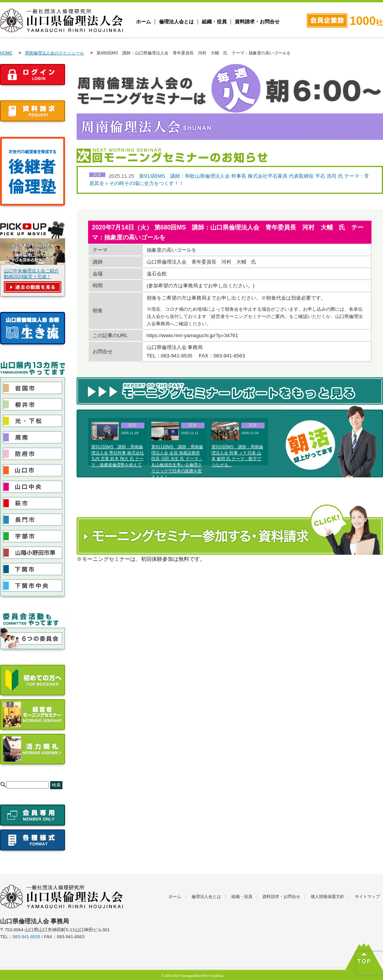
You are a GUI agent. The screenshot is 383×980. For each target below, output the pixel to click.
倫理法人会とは (176, 22)
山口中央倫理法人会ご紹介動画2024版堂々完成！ (31, 274)
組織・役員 (214, 22)
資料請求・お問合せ (257, 22)
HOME (6, 53)
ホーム (143, 22)
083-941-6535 (26, 937)
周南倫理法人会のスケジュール (54, 53)
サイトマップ (367, 896)
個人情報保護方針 (327, 896)
